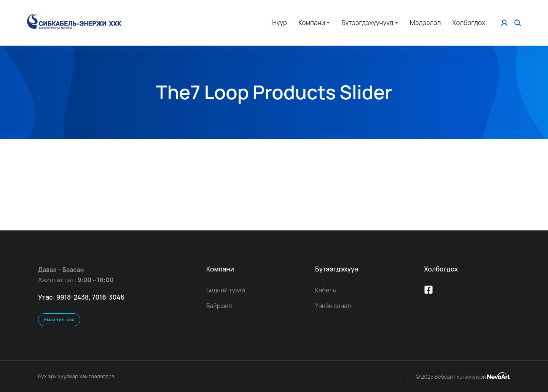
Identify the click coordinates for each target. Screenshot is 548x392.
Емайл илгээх (59, 320)
